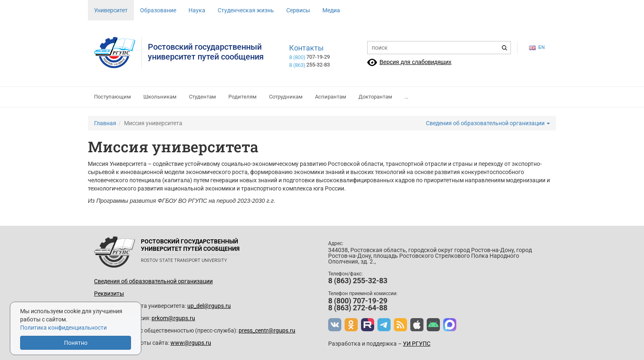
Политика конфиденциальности (63, 328)
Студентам (202, 97)
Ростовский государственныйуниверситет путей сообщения (206, 52)
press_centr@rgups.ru (267, 330)
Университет (111, 10)
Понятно (76, 343)
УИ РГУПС (417, 344)
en (537, 47)
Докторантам (375, 97)
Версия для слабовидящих (415, 62)
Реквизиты (109, 294)
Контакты (306, 48)
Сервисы (298, 10)
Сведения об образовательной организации (488, 123)
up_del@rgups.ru (209, 306)
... (406, 97)
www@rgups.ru (191, 343)
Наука (197, 10)
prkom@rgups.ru (173, 318)
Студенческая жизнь (246, 10)
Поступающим (113, 97)
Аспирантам (331, 97)
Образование (158, 10)
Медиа (331, 10)
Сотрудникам (286, 97)
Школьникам (160, 97)
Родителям (243, 97)
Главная (105, 123)
